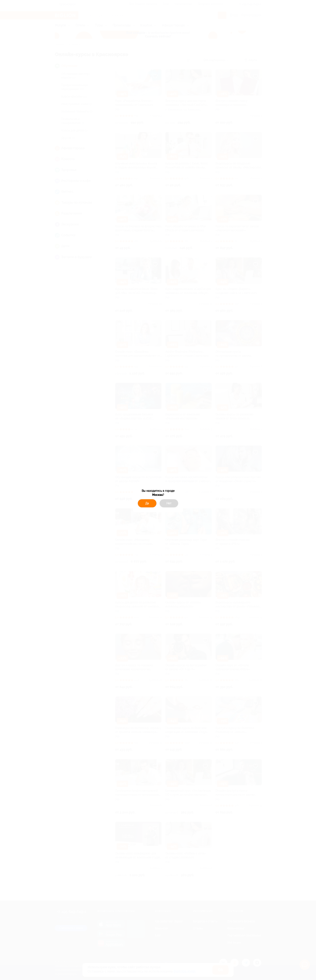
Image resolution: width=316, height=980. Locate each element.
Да (147, 503)
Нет (169, 503)
